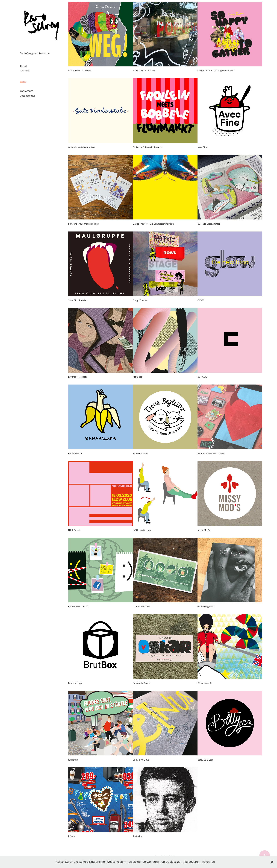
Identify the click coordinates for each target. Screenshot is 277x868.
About (23, 66)
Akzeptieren (192, 862)
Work (23, 81)
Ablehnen (208, 862)
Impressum (26, 91)
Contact (25, 71)
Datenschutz (28, 96)
